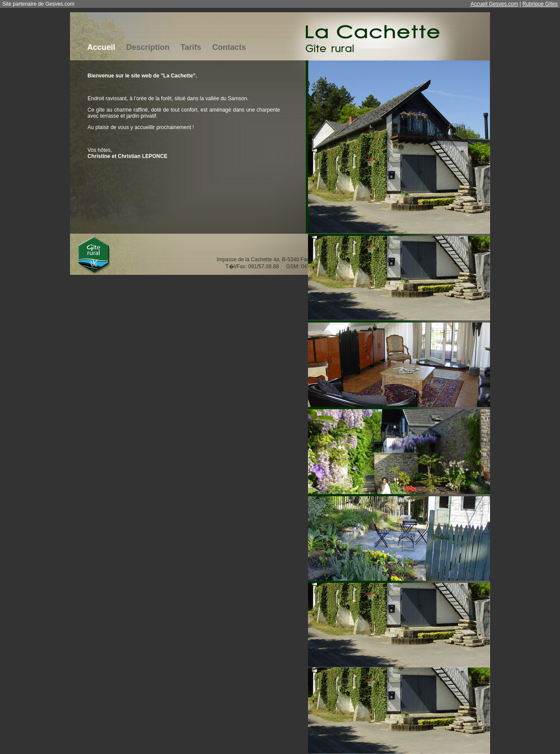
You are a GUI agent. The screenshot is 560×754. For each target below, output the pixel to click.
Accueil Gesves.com (494, 4)
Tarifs (191, 47)
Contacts (229, 47)
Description (148, 47)
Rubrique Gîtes (540, 4)
